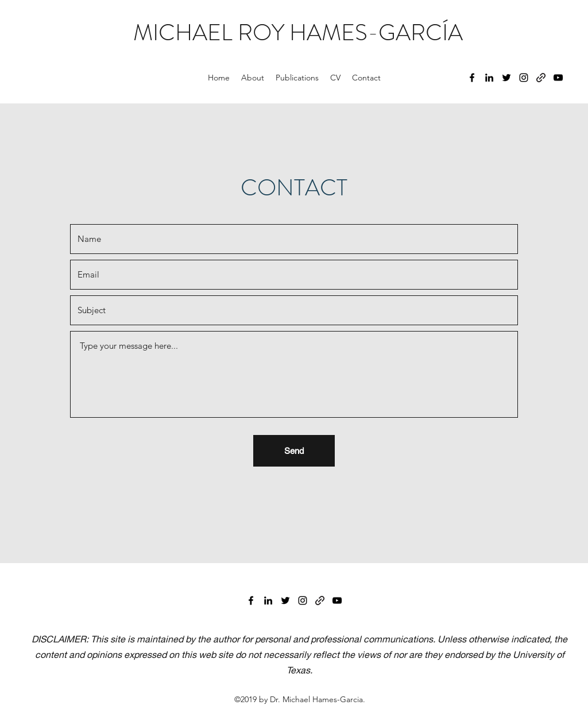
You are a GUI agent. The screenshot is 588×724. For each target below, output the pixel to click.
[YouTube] (558, 78)
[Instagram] (524, 78)
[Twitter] (506, 78)
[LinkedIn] (489, 78)
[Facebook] (472, 78)
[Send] (294, 451)
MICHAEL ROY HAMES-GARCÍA (298, 32)
